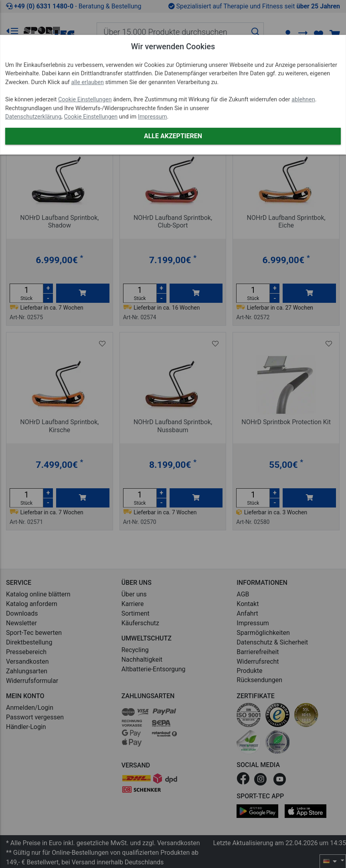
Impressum (152, 117)
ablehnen (303, 100)
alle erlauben (87, 82)
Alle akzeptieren (173, 136)
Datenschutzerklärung (33, 117)
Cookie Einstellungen (85, 100)
